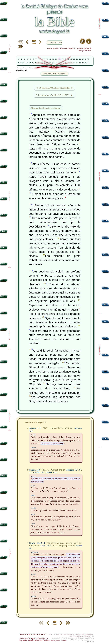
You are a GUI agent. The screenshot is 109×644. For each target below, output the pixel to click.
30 (30, 63)
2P (105, 355)
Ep (105, 154)
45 (74, 63)
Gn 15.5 (33, 435)
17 (65, 59)
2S (3, 150)
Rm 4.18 (33, 447)
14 (56, 59)
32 (36, 63)
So (3, 573)
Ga (105, 137)
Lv (3, 35)
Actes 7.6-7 (45, 546)
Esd (3, 231)
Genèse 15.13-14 (37, 543)
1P (105, 338)
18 (68, 59)
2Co (105, 120)
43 (68, 63)
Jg (4, 101)
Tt (105, 271)
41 (63, 63)
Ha (4, 557)
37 (50, 63)
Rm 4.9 (33, 495)
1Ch (3, 198)
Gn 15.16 (33, 596)
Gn (3, 3)
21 (77, 59)
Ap (105, 438)
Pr (3, 313)
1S (3, 133)
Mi (4, 524)
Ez (4, 410)
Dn (4, 427)
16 (63, 59)
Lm (3, 394)
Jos (4, 84)
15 (60, 59)
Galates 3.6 (38, 472)
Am (4, 475)
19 (71, 59)
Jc (105, 321)
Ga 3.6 (33, 514)
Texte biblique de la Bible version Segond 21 (33, 634)
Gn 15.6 (33, 476)
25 (89, 59)
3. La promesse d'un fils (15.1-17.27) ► (55, 95)
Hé (105, 304)
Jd (105, 422)
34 (41, 63)
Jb (3, 280)
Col (105, 187)
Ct (3, 345)
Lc (105, 36)
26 (18, 63)
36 (47, 63)
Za (3, 606)
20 (74, 59)
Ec (4, 329)
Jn (105, 53)
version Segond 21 (54, 31)
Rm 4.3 (33, 486)
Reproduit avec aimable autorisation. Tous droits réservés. (43, 640)
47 (80, 63)
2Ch (3, 215)
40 (60, 63)
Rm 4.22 (33, 508)
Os (3, 443)
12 (50, 59)
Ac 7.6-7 (33, 574)
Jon (4, 508)
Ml (4, 622)
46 (77, 63)
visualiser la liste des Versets (54, 74)
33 (39, 63)
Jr (4, 378)
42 (65, 63)
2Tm (105, 254)
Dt (3, 68)
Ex (3, 19)
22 (80, 59)
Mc (105, 20)
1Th (105, 204)
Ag (4, 589)
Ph (105, 170)
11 (47, 59)
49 (86, 63)
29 (27, 63)
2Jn (105, 388)
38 (53, 63)
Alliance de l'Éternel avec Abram (45, 108)
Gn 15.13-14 (34, 552)
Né (3, 247)
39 (56, 63)
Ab (4, 492)
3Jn (105, 405)
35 (44, 63)
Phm (105, 288)
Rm (105, 87)
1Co (105, 103)
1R (4, 166)
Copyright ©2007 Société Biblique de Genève (34, 638)
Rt (3, 117)
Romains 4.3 (72, 470)
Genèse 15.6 (35, 470)
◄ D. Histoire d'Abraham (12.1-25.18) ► (54, 88)
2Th (105, 221)
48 (83, 63)
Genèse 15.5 (35, 428)
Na (4, 541)
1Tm (105, 237)
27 (21, 63)
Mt (105, 3)
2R (4, 182)
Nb (4, 52)
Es (3, 361)
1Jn (105, 371)
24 (86, 59)
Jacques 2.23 (51, 472)
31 (33, 63)
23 (83, 59)
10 (44, 59)
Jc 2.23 (33, 524)
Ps (4, 296)
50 (89, 63)
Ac (105, 70)
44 (71, 63)
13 (53, 59)
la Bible (54, 22)
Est (4, 264)
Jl (4, 459)
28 (24, 63)
